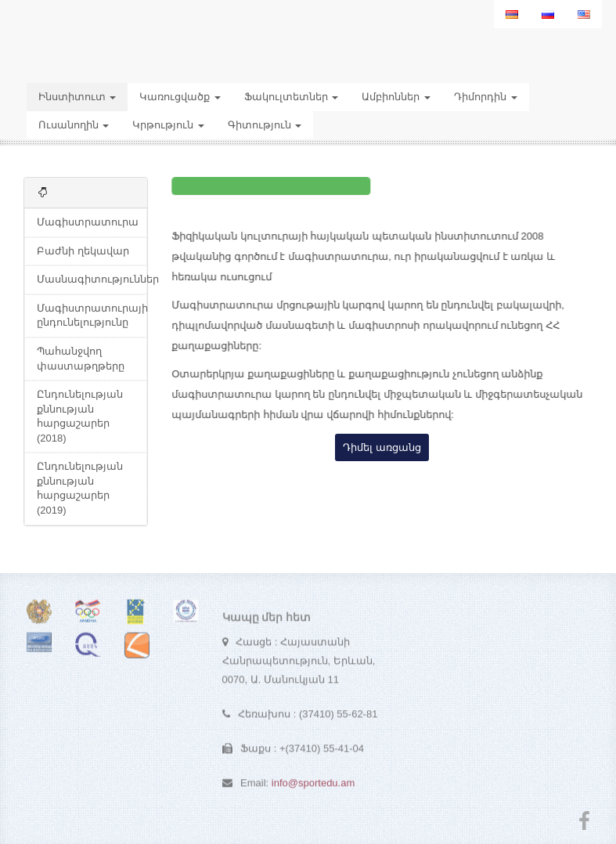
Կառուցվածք (180, 97)
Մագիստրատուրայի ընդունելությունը (92, 316)
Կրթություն (168, 125)
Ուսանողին (74, 125)
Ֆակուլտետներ (292, 97)
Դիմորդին (486, 97)
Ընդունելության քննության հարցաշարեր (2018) (80, 416)
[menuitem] (512, 14)
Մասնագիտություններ (92, 279)
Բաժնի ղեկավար (83, 251)
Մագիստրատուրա (88, 222)
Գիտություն (265, 125)
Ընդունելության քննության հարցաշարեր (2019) (80, 488)
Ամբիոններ (396, 97)
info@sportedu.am (313, 786)
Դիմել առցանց (382, 447)
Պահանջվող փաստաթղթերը (81, 359)
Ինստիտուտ (77, 97)
